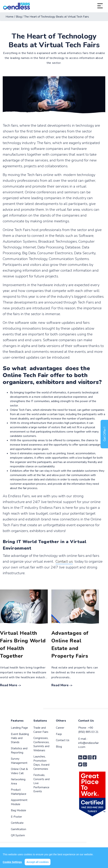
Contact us (64, 561)
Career (60, 728)
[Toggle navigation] (100, 6)
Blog (59, 747)
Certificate (17, 823)
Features (17, 721)
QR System (18, 835)
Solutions (40, 721)
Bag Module (19, 810)
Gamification (19, 829)
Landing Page (19, 728)
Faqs (59, 734)
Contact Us (63, 740)
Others (61, 721)
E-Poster (16, 817)
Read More (9, 685)
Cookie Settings (12, 862)
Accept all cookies (38, 862)
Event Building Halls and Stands (20, 738)
